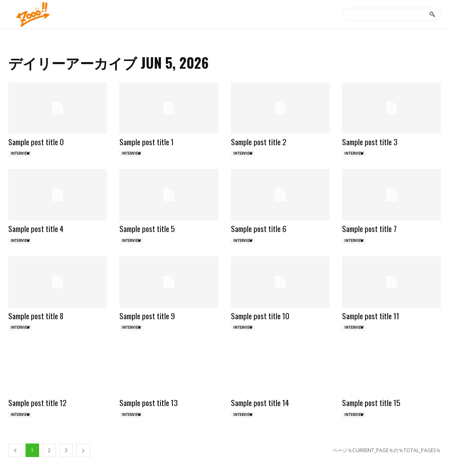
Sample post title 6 (259, 228)
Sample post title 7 (369, 228)
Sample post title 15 (371, 402)
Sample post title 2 (259, 142)
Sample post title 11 (371, 316)
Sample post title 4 (36, 228)
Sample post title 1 (147, 142)
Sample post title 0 (36, 142)
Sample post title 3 (370, 142)
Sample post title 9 (147, 316)
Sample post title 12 (37, 402)
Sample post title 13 (149, 402)
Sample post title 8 (36, 316)
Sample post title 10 (260, 316)
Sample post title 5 (147, 228)
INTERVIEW (20, 153)
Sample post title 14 (260, 402)
